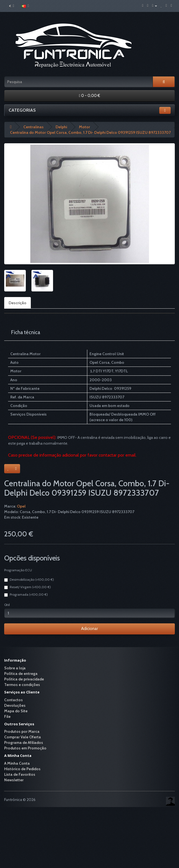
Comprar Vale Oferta (23, 737)
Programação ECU (18, 570)
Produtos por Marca (22, 731)
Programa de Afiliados (24, 742)
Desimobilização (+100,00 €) (29, 580)
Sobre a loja (15, 668)
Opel (21, 506)
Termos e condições (22, 685)
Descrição (18, 303)
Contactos (13, 700)
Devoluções (15, 705)
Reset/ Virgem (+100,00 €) (28, 587)
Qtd (7, 605)
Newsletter (14, 780)
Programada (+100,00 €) (26, 595)
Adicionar (89, 629)
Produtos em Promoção (25, 748)
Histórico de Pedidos (22, 769)
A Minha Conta (17, 763)
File (7, 716)
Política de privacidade (24, 679)
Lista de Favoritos (20, 774)
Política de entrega (21, 674)
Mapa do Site (16, 711)
